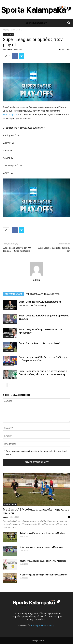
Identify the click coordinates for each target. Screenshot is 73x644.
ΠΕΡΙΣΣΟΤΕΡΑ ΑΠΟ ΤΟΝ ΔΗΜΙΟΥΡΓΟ (43, 294)
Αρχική (6, 30)
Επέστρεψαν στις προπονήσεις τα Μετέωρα (41, 547)
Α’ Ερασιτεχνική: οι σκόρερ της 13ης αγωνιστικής (43, 575)
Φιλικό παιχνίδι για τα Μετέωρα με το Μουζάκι (43, 533)
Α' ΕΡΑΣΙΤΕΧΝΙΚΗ (10, 505)
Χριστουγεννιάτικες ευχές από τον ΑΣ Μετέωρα (43, 561)
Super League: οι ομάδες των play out (54, 249)
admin (9, 50)
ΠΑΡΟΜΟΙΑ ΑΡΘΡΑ (13, 294)
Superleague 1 (10, 115)
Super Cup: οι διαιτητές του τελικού (39, 343)
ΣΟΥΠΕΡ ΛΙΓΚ (17, 30)
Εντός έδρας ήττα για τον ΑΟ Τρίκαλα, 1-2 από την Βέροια (17, 249)
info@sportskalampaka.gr (43, 625)
